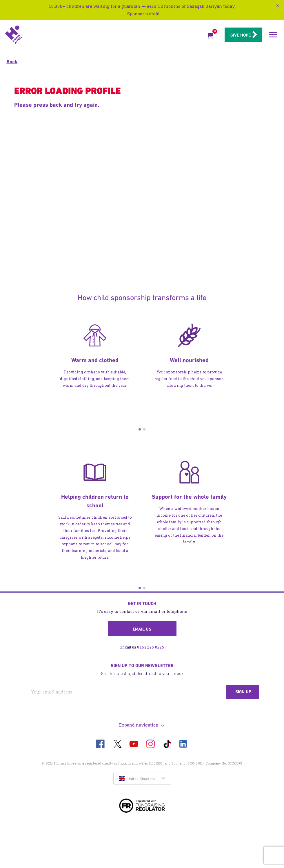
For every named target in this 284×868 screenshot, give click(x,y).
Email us (142, 629)
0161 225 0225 (151, 647)
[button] (140, 429)
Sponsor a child (143, 14)
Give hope (237, 35)
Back (12, 62)
